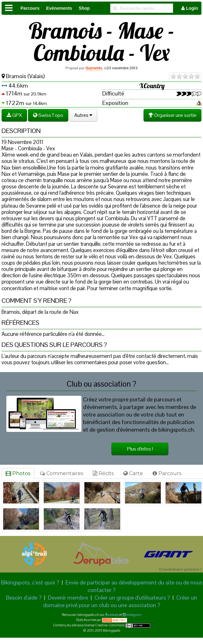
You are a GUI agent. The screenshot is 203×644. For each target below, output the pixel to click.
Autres (83, 115)
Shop (84, 8)
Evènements (59, 8)
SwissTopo (48, 115)
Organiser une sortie (172, 115)
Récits (103, 473)
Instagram (134, 615)
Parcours (30, 8)
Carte (133, 473)
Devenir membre (68, 598)
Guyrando (94, 68)
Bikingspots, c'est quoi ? (30, 582)
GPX (14, 115)
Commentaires (62, 473)
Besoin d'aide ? (24, 598)
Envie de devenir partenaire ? (180, 569)
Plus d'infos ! (140, 449)
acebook (113, 615)
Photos (18, 473)
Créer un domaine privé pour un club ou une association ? (120, 601)
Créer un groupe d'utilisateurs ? (132, 598)
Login (190, 8)
